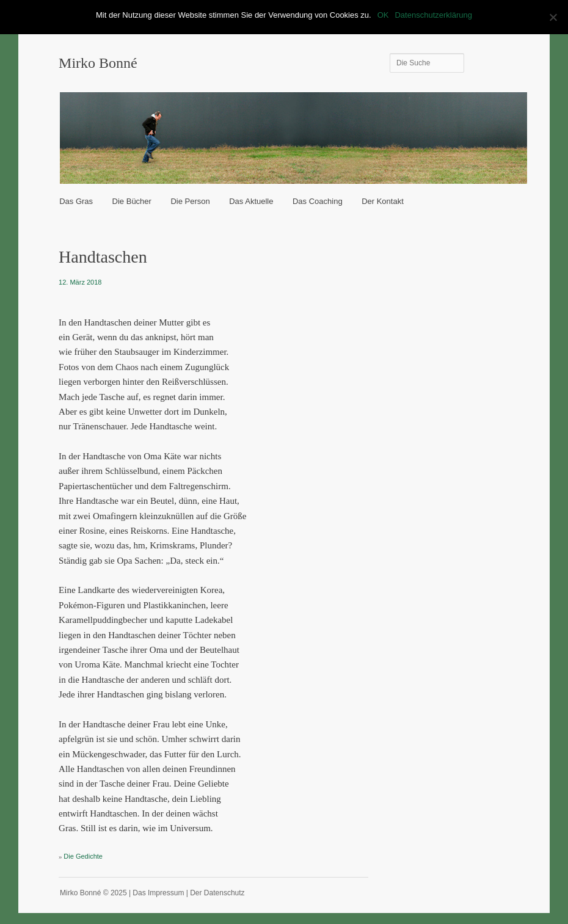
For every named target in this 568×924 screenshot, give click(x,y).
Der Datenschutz (217, 893)
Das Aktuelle (251, 201)
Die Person (190, 201)
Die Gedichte (83, 856)
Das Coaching (318, 201)
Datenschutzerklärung (433, 15)
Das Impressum (158, 893)
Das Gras (76, 201)
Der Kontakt (383, 201)
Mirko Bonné (98, 63)
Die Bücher (132, 201)
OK (383, 15)
